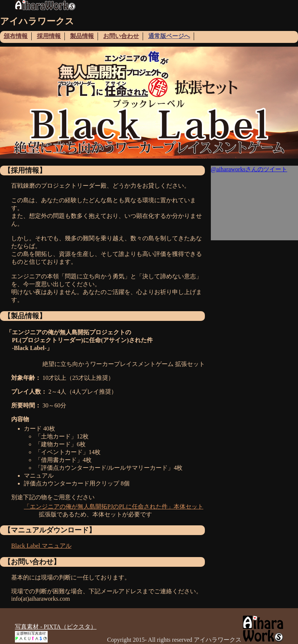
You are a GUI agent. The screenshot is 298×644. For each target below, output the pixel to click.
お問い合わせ (121, 36)
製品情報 (82, 36)
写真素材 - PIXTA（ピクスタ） (56, 627)
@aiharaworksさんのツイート (249, 169)
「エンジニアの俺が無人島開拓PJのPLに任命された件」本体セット (114, 507)
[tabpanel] (149, 103)
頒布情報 (16, 36)
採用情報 (49, 36)
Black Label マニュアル (41, 546)
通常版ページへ (169, 36)
